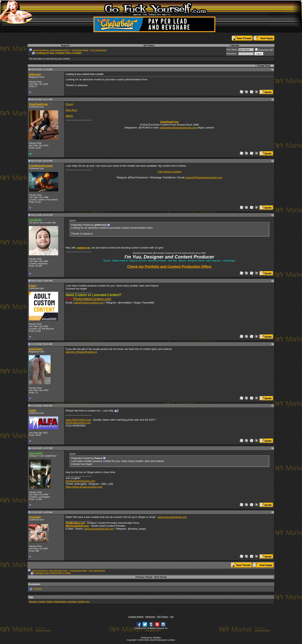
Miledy (69, 116)
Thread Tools (264, 66)
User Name (232, 50)
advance (33, 602)
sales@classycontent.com (89, 303)
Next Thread (160, 577)
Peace (33, 286)
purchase (72, 602)
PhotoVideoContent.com (92, 299)
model (49, 602)
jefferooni (35, 74)
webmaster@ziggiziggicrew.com (178, 128)
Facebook (37, 589)
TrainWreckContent (41, 166)
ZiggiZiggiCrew (38, 104)
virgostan (35, 517)
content (81, 602)
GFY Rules (149, 45)
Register (65, 45)
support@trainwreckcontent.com (204, 177)
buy (88, 602)
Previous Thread (144, 577)
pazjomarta (36, 349)
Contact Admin (136, 617)
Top (172, 617)
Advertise (150, 617)
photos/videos (60, 602)
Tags (31, 597)
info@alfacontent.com (78, 423)
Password (231, 54)
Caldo (33, 410)
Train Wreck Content (169, 172)
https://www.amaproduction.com (84, 487)
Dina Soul (71, 110)
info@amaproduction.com (80, 481)
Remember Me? (264, 50)
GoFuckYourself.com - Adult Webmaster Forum (51, 50)
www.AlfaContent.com (78, 420)
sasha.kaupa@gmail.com (172, 517)
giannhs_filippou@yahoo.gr (81, 352)
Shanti (69, 104)
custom (42, 602)
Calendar (235, 45)
